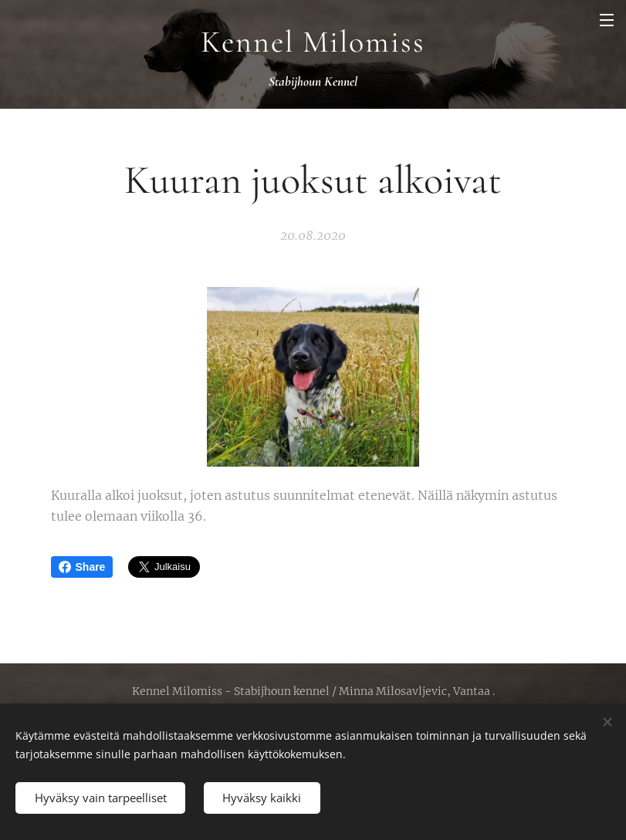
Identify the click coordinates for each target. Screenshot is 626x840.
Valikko (607, 20)
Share (82, 567)
